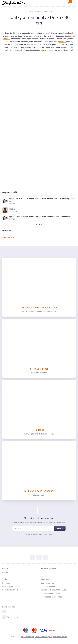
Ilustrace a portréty (48, 569)
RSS (33, 637)
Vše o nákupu (46, 579)
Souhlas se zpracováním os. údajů (54, 590)
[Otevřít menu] (74, 3)
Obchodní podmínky (49, 587)
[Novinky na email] (35, 529)
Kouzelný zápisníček (10, 590)
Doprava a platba (47, 583)
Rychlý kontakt (9, 239)
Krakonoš (39, 430)
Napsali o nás (8, 587)
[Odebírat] (60, 529)
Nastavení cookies (41, 637)
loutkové (63, 42)
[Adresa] (4, 612)
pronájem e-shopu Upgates (57, 637)
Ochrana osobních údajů (50, 594)
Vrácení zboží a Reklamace (51, 597)
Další (39, 226)
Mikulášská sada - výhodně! (39, 491)
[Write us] (4, 617)
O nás (5, 579)
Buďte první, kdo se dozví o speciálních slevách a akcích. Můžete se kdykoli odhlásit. (39, 523)
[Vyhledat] (64, 3)
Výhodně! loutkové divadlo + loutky (39, 308)
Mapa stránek (26, 637)
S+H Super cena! (39, 369)
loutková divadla (47, 50)
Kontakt (5, 569)
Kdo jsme (6, 583)
